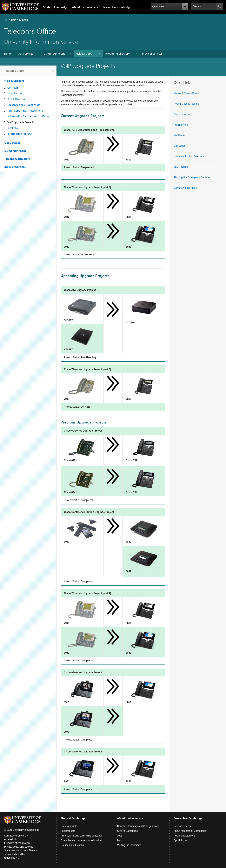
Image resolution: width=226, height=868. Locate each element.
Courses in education (72, 845)
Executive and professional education (81, 840)
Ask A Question (17, 99)
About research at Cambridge (190, 831)
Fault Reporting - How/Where (25, 111)
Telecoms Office (14, 72)
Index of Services (152, 54)
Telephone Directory (117, 54)
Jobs (120, 836)
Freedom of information (17, 843)
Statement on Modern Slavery (21, 850)
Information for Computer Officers (28, 116)
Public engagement (184, 836)
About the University (85, 7)
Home (6, 20)
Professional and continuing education (82, 836)
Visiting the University (129, 845)
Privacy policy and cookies (19, 847)
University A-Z (12, 858)
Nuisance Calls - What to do (24, 105)
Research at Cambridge (117, 7)
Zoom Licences (182, 114)
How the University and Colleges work (138, 826)
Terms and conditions (16, 854)
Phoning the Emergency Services (192, 177)
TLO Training (181, 167)
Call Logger (180, 146)
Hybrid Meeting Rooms (186, 104)
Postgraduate (68, 831)
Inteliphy (13, 128)
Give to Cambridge (127, 831)
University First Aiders (186, 188)
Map (119, 840)
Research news (182, 826)
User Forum (15, 93)
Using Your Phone (55, 54)
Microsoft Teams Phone (187, 93)
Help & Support (19, 20)
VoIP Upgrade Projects (21, 122)
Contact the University (16, 836)
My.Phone (179, 135)
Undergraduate (69, 826)
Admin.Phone (181, 125)
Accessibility (11, 839)
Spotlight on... (181, 840)
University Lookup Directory (189, 156)
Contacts (13, 88)
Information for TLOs (20, 134)
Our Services (26, 54)
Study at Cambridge (55, 7)
